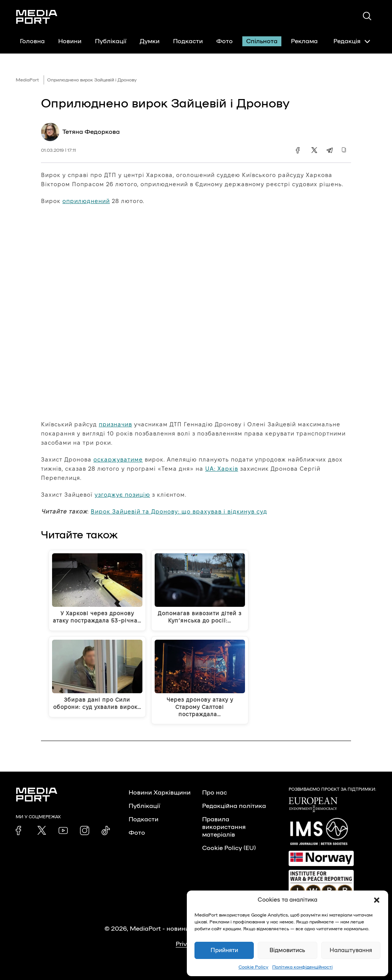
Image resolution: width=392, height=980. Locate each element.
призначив (115, 424)
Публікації (111, 41)
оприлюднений (86, 201)
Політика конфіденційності (302, 967)
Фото (225, 41)
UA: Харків (222, 469)
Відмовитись (287, 950)
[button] (377, 900)
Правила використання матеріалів (224, 827)
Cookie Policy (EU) (229, 848)
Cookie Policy (253, 967)
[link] (20, 830)
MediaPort (27, 80)
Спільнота (262, 41)
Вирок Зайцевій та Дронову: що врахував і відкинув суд (179, 511)
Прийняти (224, 950)
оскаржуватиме (118, 459)
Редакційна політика (234, 806)
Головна (32, 41)
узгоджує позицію (122, 495)
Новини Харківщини (160, 793)
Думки (150, 41)
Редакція (352, 41)
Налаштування (351, 950)
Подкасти (188, 41)
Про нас (215, 793)
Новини (70, 41)
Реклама (304, 41)
